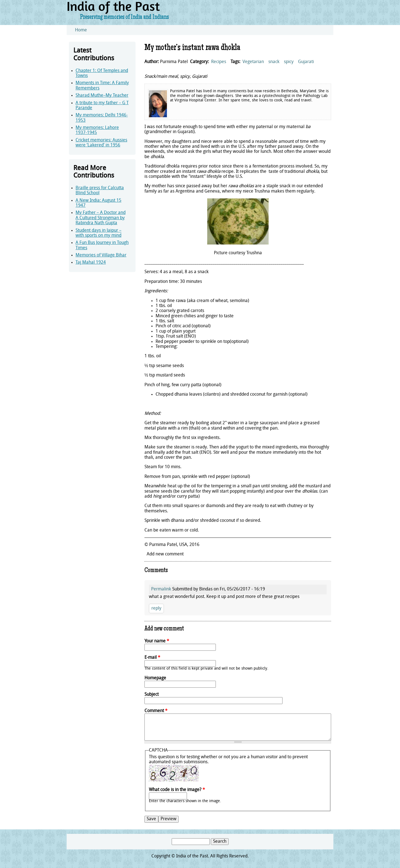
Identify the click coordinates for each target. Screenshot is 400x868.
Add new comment (165, 554)
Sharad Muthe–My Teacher (102, 96)
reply (156, 608)
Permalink (161, 589)
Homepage (155, 678)
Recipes (219, 62)
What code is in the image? (177, 790)
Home (81, 30)
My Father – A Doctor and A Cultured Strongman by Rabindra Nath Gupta (101, 218)
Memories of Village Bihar (101, 255)
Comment (156, 711)
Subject (152, 695)
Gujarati (306, 62)
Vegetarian (253, 62)
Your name (157, 641)
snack (274, 62)
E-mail (152, 658)
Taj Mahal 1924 (91, 263)
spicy (289, 62)
